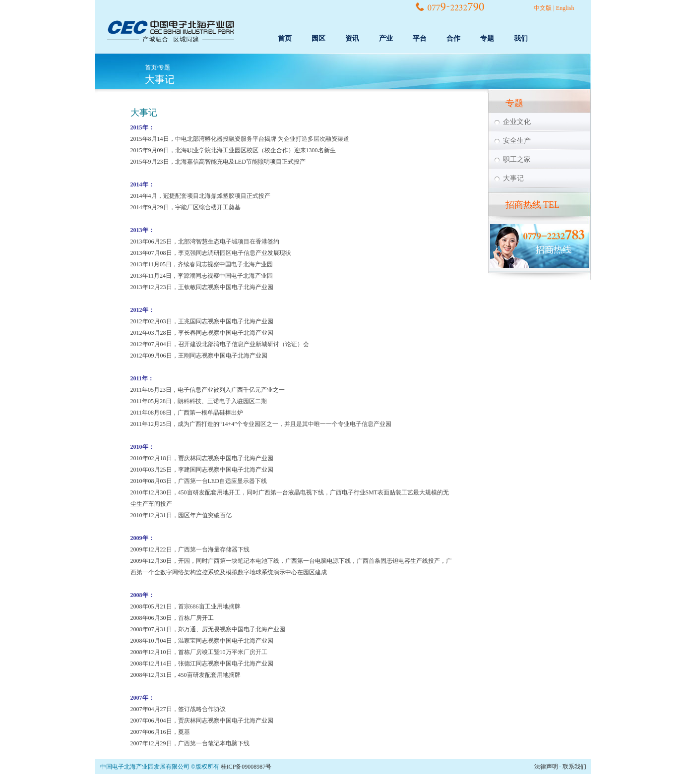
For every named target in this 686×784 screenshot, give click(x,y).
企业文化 (517, 122)
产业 (386, 38)
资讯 (352, 38)
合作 (453, 38)
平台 (420, 38)
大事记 (513, 178)
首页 (285, 38)
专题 (487, 38)
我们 (521, 38)
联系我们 (574, 767)
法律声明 (546, 767)
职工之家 (517, 159)
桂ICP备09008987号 (246, 767)
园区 (318, 38)
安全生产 (517, 141)
